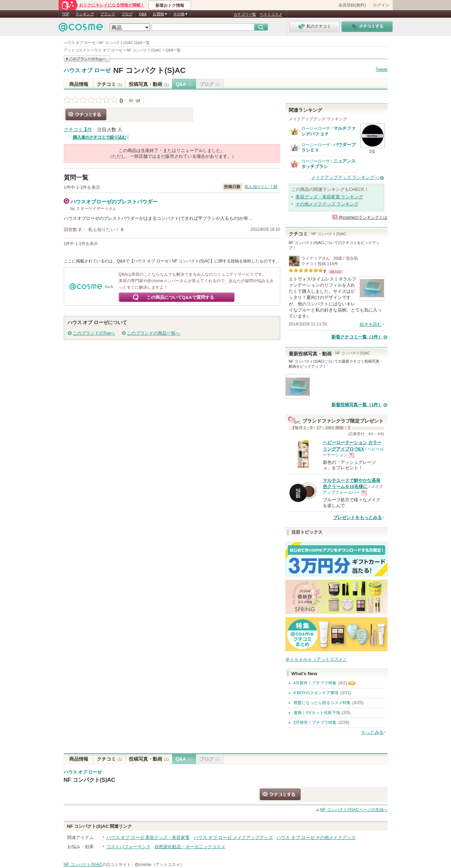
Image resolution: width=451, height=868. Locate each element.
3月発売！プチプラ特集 (315, 722)
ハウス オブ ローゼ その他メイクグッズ (316, 837)
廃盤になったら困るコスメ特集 (322, 703)
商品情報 (79, 84)
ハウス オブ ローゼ (87, 71)
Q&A (143, 14)
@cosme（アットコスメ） (159, 865)
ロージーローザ (316, 128)
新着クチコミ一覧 (357, 337)
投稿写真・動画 (149, 84)
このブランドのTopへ (94, 333)
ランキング (85, 14)
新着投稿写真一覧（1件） (357, 405)
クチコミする (86, 115)
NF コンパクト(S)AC (149, 70)
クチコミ (110, 84)
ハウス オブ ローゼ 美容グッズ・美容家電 (148, 837)
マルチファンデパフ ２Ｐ (328, 131)
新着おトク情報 (170, 5)
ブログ (127, 14)
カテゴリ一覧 (245, 14)
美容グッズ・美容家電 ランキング (329, 197)
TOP (66, 14)
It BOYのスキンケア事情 (316, 693)
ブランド (108, 14)
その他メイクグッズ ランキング (327, 204)
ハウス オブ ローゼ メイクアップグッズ (233, 837)
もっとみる (372, 732)
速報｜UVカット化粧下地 (317, 713)
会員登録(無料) (352, 5)
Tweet (382, 69)
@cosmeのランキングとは (363, 217)
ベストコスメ (271, 14)
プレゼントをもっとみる (357, 517)
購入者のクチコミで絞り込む (100, 137)
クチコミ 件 (78, 130)
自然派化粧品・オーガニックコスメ (190, 847)
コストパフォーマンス (129, 847)
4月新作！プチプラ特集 (315, 683)
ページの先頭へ (354, 810)
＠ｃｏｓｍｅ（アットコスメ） (316, 659)
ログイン (381, 5)
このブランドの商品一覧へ (153, 333)
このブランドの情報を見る (87, 59)
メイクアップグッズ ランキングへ (345, 177)
